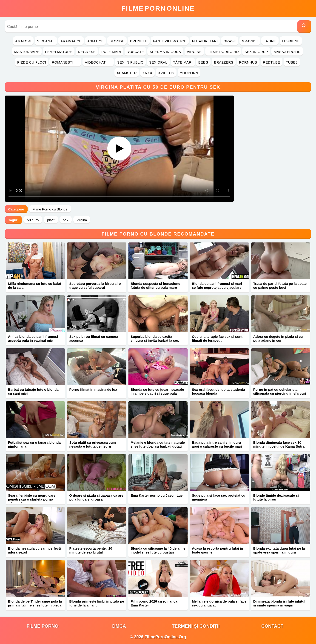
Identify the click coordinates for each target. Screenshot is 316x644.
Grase (230, 41)
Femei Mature (59, 52)
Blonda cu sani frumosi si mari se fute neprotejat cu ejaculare (217, 286)
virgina (82, 220)
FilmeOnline (158, 8)
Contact (272, 626)
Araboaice (71, 41)
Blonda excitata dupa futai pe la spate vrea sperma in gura (279, 550)
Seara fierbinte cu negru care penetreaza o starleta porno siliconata (32, 499)
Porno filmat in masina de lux (93, 389)
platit (51, 220)
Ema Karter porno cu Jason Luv (157, 495)
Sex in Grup (256, 52)
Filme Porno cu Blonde (50, 209)
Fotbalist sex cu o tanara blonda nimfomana (34, 444)
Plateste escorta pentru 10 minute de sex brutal (91, 550)
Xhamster (127, 73)
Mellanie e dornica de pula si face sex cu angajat (219, 603)
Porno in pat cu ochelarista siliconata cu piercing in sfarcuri (280, 391)
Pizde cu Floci (32, 62)
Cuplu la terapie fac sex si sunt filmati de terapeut (217, 338)
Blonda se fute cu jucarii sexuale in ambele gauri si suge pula (157, 391)
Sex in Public (130, 62)
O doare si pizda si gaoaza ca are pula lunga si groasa (96, 497)
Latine (270, 41)
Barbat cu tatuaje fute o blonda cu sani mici (33, 391)
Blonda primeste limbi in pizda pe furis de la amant (97, 603)
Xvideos (166, 73)
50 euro (33, 220)
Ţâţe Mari (183, 62)
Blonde (117, 41)
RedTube (272, 62)
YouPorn (189, 73)
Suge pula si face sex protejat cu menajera (219, 497)
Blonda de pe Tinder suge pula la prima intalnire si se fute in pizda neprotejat (35, 605)
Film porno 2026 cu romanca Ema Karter (154, 603)
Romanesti (65, 62)
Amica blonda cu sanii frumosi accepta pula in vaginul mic (33, 338)
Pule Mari (111, 52)
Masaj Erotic (287, 52)
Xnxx (147, 73)
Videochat (98, 62)
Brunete (139, 41)
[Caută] (304, 27)
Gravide (250, 41)
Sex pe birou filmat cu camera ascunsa (94, 338)
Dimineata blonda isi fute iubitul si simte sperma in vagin (279, 603)
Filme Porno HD (223, 52)
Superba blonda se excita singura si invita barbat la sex (155, 338)
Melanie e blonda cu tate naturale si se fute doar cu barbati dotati (158, 444)
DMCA (119, 626)
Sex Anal (46, 41)
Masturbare (27, 52)
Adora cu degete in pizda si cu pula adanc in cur (278, 338)
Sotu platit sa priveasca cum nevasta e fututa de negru (93, 444)
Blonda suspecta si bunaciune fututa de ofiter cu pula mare (155, 286)
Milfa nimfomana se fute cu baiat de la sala (35, 286)
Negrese (87, 52)
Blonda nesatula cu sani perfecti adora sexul (34, 550)
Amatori (23, 41)
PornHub (248, 62)
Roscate (135, 52)
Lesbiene (291, 41)
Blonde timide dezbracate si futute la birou (276, 497)
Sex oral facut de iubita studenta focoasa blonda (218, 391)
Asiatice (95, 41)
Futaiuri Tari (205, 41)
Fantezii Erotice (170, 41)
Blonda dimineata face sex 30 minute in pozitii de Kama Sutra (279, 444)
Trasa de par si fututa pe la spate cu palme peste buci (280, 286)
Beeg (203, 62)
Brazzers (224, 62)
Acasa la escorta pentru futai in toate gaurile (218, 550)
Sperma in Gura (165, 52)
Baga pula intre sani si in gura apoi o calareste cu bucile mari (217, 444)
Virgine (194, 52)
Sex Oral (158, 62)
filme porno (42, 626)
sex (66, 220)
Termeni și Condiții (196, 626)
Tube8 (292, 62)
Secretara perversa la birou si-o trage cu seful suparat (95, 286)
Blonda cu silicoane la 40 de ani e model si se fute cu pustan (158, 550)
